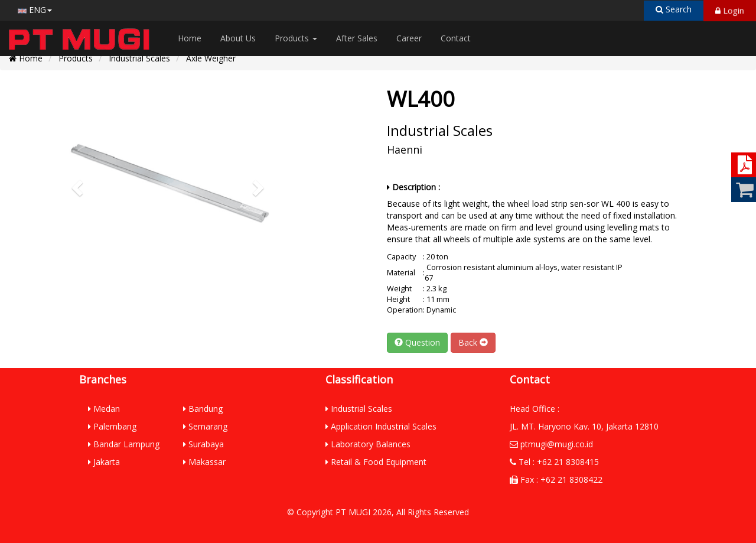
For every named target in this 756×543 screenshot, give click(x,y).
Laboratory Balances (368, 444)
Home (190, 38)
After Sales (357, 38)
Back (473, 342)
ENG (35, 10)
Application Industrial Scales (381, 426)
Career (409, 38)
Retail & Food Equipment (376, 462)
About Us (238, 38)
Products (296, 38)
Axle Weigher (211, 58)
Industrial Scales (139, 58)
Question (417, 342)
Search (674, 9)
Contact (456, 38)
